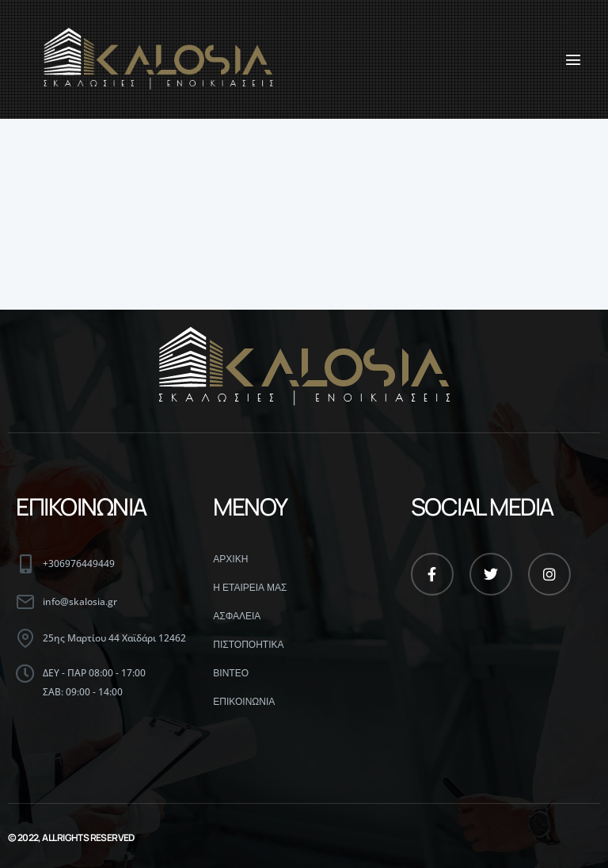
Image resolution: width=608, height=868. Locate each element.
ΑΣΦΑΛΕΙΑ (237, 616)
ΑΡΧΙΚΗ (230, 559)
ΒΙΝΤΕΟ (231, 673)
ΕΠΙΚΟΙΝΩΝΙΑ (244, 702)
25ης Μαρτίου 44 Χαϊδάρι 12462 (114, 638)
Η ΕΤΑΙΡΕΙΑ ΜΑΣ (250, 588)
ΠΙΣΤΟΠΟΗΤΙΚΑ (248, 645)
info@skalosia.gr (80, 602)
